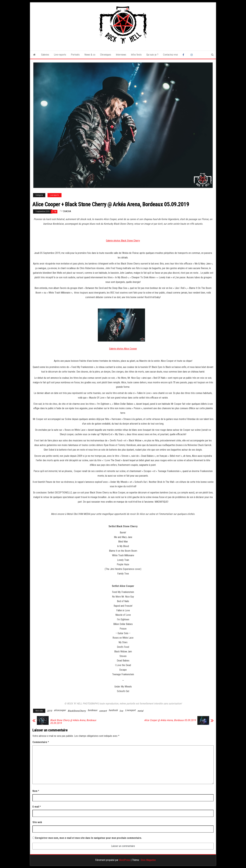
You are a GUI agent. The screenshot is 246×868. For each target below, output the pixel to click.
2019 (49, 711)
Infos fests (136, 55)
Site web (37, 822)
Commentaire (41, 742)
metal (140, 711)
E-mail (37, 807)
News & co (90, 55)
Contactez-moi (170, 55)
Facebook (184, 55)
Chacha (67, 211)
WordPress (125, 860)
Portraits (75, 55)
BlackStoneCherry (77, 711)
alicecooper (60, 710)
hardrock (113, 710)
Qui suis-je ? (152, 55)
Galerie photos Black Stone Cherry (123, 241)
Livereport (130, 710)
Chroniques (106, 55)
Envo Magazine (148, 860)
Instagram (192, 55)
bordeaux (92, 710)
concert (103, 711)
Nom (36, 791)
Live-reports (60, 55)
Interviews (121, 55)
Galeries (45, 55)
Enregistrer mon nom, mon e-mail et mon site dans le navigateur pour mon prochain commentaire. (89, 838)
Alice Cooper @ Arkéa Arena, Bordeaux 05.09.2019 (170, 720)
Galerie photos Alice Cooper (123, 349)
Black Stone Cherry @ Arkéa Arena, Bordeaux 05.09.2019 (73, 722)
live (121, 711)
